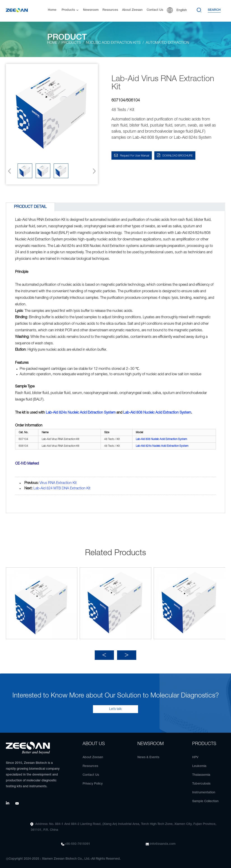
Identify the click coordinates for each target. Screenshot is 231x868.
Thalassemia (201, 772)
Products (70, 10)
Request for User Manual (135, 156)
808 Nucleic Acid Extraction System (157, 413)
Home (52, 10)
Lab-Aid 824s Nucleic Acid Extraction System (81, 413)
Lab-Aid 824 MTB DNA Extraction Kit (62, 488)
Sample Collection (205, 799)
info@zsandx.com (163, 841)
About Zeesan (132, 10)
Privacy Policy (93, 781)
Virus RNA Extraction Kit (58, 483)
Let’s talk (115, 706)
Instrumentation (204, 790)
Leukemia (199, 763)
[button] (93, 171)
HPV (195, 755)
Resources (110, 10)
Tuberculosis (201, 781)
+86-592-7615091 (77, 841)
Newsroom (91, 10)
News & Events (148, 755)
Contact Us (155, 10)
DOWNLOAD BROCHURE (178, 156)
